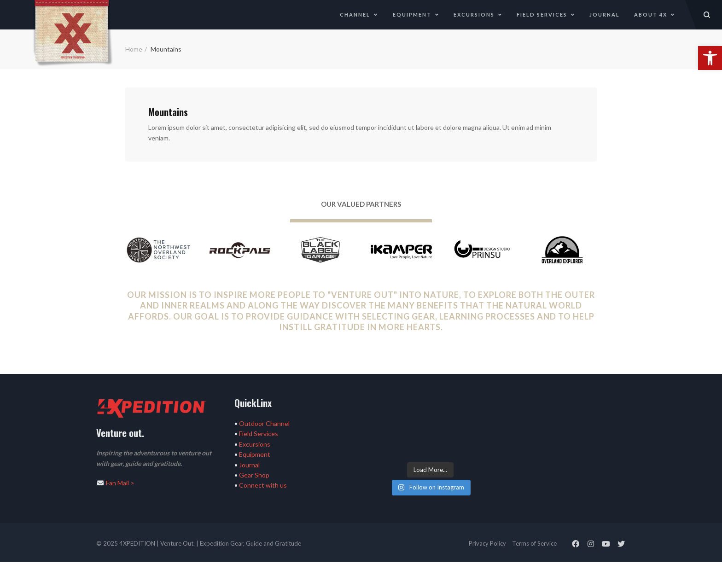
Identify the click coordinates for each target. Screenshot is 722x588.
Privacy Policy (487, 543)
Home (134, 49)
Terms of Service (534, 543)
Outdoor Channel (264, 423)
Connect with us (263, 485)
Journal (605, 15)
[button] (710, 58)
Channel (359, 15)
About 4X (655, 15)
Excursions (478, 15)
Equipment (416, 15)
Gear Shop (254, 475)
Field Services (546, 15)
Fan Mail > (120, 483)
